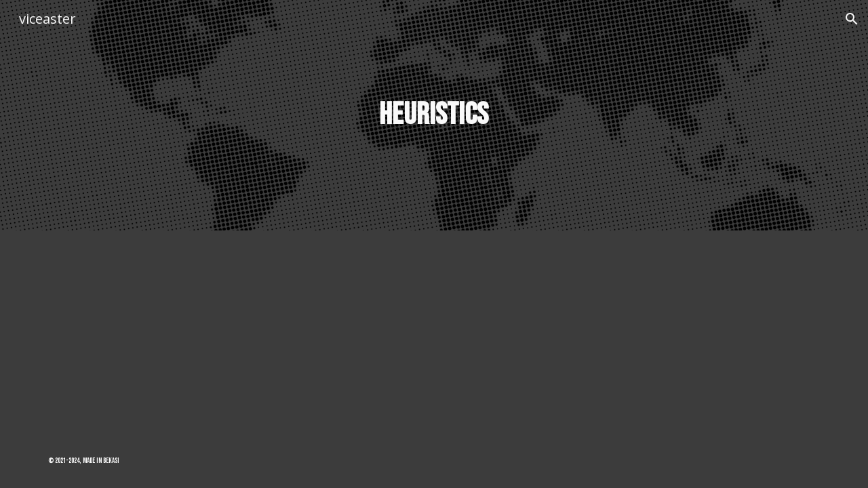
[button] (852, 19)
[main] (434, 116)
